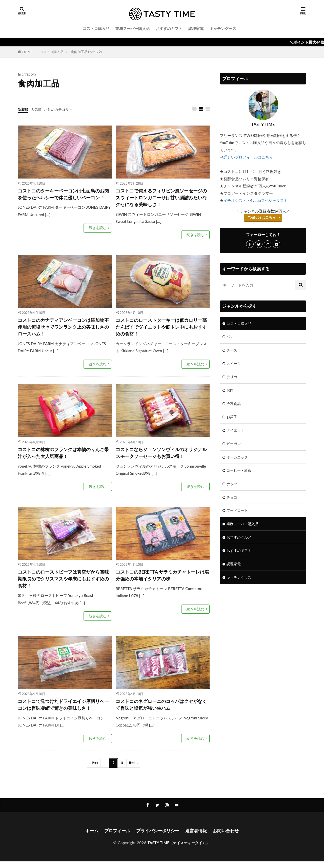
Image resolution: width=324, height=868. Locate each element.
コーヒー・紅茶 (240, 474)
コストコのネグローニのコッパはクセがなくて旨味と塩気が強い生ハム (161, 711)
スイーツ (234, 364)
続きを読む (98, 236)
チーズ (232, 351)
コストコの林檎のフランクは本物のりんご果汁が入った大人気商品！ (63, 456)
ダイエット (236, 433)
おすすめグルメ (240, 543)
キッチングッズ (223, 28)
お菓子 (232, 419)
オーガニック (238, 460)
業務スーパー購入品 (133, 28)
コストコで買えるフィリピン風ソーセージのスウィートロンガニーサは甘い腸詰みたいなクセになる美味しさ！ (161, 198)
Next (132, 769)
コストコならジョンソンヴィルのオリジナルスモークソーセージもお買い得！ (161, 456)
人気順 (37, 109)
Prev (95, 769)
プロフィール (115, 837)
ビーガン (234, 447)
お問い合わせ (229, 837)
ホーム (88, 837)
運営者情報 (198, 837)
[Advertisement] (263, 637)
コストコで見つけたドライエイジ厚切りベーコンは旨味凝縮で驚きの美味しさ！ (63, 711)
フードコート (238, 515)
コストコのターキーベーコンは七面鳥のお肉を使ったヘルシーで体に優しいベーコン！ (63, 198)
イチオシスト (235, 200)
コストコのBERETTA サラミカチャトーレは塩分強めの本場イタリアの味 (162, 580)
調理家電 (196, 28)
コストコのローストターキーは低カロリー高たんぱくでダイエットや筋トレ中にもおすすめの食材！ (161, 329)
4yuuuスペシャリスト (269, 200)
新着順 (23, 109)
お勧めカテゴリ (59, 109)
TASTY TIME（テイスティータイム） (179, 849)
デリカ (232, 378)
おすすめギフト (169, 28)
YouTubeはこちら (262, 217)
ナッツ (232, 488)
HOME (27, 52)
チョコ (232, 502)
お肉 (230, 392)
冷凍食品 (234, 405)
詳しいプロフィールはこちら (248, 157)
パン (230, 337)
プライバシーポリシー (157, 837)
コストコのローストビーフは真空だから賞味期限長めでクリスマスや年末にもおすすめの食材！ (63, 583)
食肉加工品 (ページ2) (86, 52)
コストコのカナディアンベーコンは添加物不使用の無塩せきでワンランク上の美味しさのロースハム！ (63, 329)
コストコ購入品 (96, 28)
